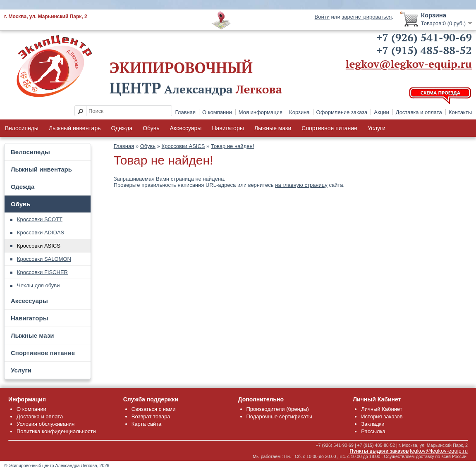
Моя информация (261, 112)
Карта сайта (146, 424)
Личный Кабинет (382, 409)
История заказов (382, 416)
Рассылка (373, 431)
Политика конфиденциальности (56, 431)
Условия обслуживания (45, 424)
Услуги (377, 128)
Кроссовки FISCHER (42, 272)
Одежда (122, 128)
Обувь (151, 128)
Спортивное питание (329, 128)
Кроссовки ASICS (39, 246)
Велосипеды (22, 128)
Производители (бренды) (278, 409)
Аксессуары (186, 128)
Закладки (373, 424)
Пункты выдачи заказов (379, 451)
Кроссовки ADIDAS (41, 233)
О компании (217, 112)
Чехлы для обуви (38, 285)
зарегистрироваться (367, 17)
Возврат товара (151, 416)
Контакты (460, 112)
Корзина (299, 112)
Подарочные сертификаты (279, 416)
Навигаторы (228, 128)
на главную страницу (301, 185)
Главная (185, 112)
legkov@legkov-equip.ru (409, 64)
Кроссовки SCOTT (40, 219)
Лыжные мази (273, 128)
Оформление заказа (342, 112)
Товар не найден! (232, 146)
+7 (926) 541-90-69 (424, 37)
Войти (322, 17)
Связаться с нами (154, 409)
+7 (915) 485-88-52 (424, 50)
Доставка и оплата (419, 112)
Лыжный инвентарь (75, 128)
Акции (381, 112)
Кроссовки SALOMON (44, 259)
